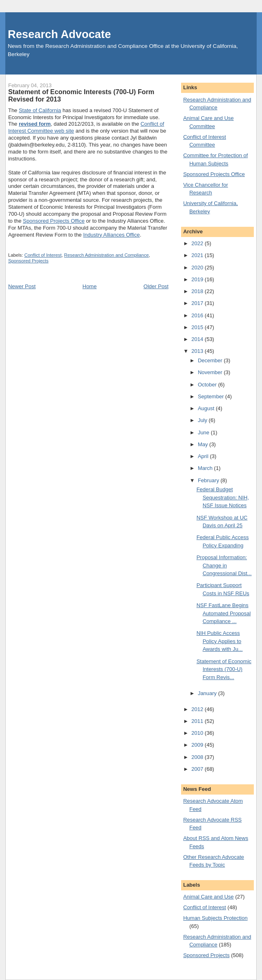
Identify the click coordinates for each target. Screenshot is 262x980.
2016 (198, 315)
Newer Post (22, 286)
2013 (198, 351)
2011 (198, 721)
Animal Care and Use (208, 897)
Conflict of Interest (43, 255)
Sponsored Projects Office (54, 221)
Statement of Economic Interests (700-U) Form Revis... (224, 669)
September (212, 396)
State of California (40, 110)
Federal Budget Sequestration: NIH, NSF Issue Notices (223, 497)
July (203, 420)
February (209, 480)
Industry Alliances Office (111, 235)
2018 (198, 291)
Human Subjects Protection (215, 918)
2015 (198, 327)
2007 (198, 769)
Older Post (156, 286)
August (207, 408)
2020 (198, 268)
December (211, 360)
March (206, 468)
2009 (198, 745)
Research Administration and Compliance (106, 255)
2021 (198, 255)
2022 (198, 243)
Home (90, 286)
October (208, 385)
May (204, 444)
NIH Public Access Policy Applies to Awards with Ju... (220, 641)
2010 (198, 733)
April (204, 456)
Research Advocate (59, 34)
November (211, 372)
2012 (198, 709)
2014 (198, 339)
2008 (198, 757)
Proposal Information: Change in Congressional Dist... (224, 565)
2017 (198, 303)
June (204, 432)
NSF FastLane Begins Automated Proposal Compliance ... (224, 613)
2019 (198, 279)
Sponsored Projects (28, 261)
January (208, 693)
